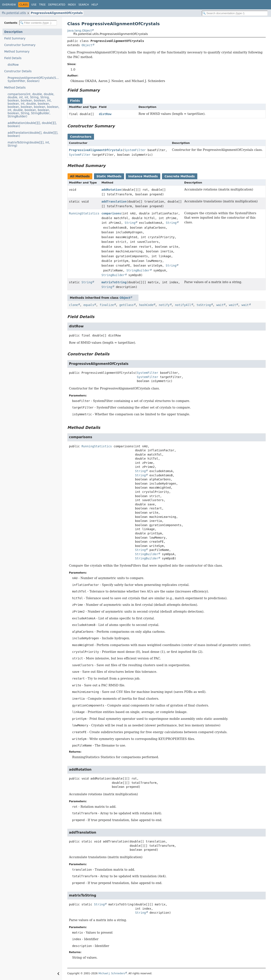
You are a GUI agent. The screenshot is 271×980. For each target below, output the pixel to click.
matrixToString (114, 282)
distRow (13, 65)
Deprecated (57, 5)
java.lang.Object (80, 31)
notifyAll (183, 305)
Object (87, 45)
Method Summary (17, 52)
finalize (107, 305)
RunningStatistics (84, 213)
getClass (127, 305)
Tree (42, 5)
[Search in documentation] (235, 13)
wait (220, 305)
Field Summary (15, 38)
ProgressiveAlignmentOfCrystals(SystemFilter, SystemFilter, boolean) (35, 79)
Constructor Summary (20, 45)
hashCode (146, 305)
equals (89, 305)
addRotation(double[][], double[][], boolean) (32, 125)
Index (72, 5)
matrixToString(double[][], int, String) (29, 144)
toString (204, 305)
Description (13, 32)
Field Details (13, 58)
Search (84, 5)
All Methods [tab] (80, 176)
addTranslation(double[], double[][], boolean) (33, 134)
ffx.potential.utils (14, 13)
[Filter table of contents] (38, 23)
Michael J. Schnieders (112, 973)
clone (73, 305)
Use (34, 5)
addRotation (111, 190)
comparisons (111, 213)
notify (164, 305)
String (130, 223)
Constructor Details (18, 71)
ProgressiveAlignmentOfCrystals (57, 13)
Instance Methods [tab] (143, 176)
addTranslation (114, 202)
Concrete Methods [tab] (180, 176)
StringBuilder (138, 270)
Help (95, 5)
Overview (9, 5)
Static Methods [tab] (109, 176)
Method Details (15, 88)
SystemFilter (135, 150)
